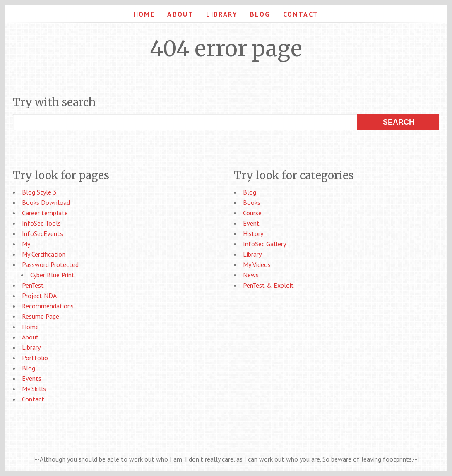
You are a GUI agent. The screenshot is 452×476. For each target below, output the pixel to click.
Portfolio (35, 358)
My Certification (44, 254)
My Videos (257, 264)
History (253, 233)
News (251, 275)
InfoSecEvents (42, 233)
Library (222, 14)
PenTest (33, 285)
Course (252, 213)
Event (251, 223)
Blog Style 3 (39, 192)
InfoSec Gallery (264, 244)
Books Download (46, 202)
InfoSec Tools (41, 223)
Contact (301, 14)
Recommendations (48, 306)
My (26, 244)
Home (144, 14)
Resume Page (41, 316)
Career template (45, 213)
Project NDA (39, 296)
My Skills (34, 389)
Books (252, 202)
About (180, 14)
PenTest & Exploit (268, 285)
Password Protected (50, 264)
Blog (260, 14)
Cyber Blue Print (52, 275)
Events (32, 378)
